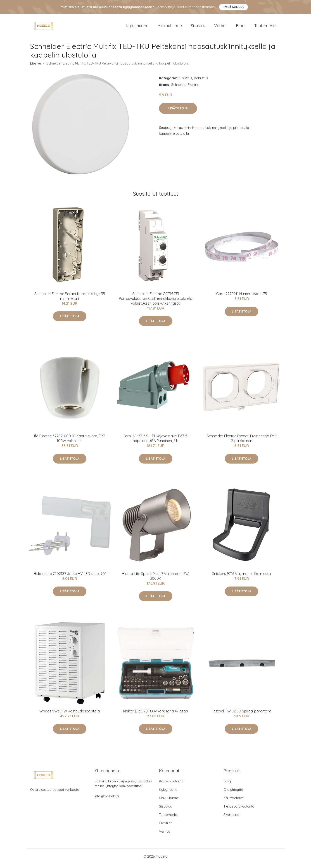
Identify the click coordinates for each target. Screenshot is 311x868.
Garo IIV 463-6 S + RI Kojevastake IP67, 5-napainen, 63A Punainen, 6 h (156, 442)
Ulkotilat (165, 827)
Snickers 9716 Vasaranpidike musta (241, 577)
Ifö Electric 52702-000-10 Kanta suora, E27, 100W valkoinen (70, 442)
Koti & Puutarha (171, 785)
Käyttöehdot (233, 802)
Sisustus (198, 28)
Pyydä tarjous (234, 7)
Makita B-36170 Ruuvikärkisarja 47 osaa (155, 715)
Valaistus (201, 82)
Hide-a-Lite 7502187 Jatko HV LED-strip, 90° (70, 577)
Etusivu (36, 67)
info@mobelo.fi (107, 800)
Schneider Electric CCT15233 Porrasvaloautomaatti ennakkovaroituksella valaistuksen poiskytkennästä (156, 302)
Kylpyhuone (137, 28)
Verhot (221, 28)
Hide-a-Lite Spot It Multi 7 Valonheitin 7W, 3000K (156, 580)
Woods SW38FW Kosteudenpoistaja (70, 715)
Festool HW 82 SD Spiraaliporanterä (241, 715)
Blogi (241, 28)
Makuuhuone (170, 28)
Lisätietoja (178, 112)
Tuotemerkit (265, 28)
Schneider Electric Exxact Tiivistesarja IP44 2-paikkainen (242, 442)
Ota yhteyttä (233, 793)
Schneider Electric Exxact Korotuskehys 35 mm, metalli (70, 300)
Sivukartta (231, 819)
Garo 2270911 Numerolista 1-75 (242, 298)
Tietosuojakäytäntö (239, 810)
